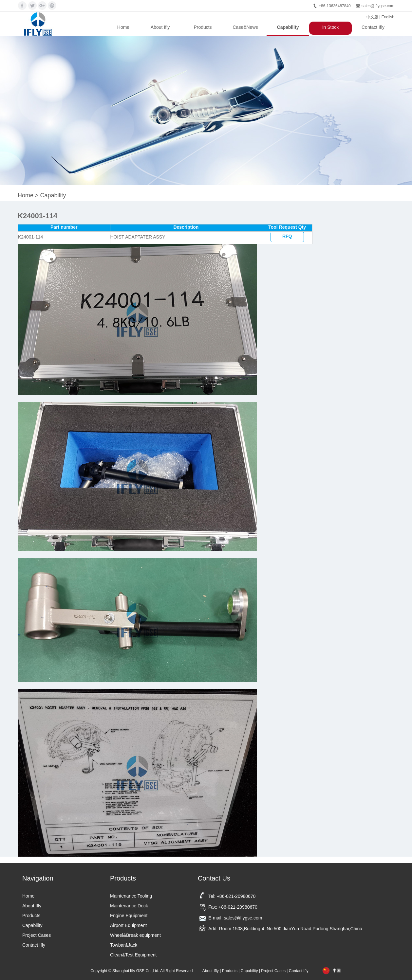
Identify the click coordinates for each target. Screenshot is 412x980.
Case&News (245, 27)
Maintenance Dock (129, 906)
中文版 (372, 17)
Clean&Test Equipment (133, 955)
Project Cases (37, 935)
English (388, 17)
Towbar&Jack (124, 945)
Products (203, 27)
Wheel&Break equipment (135, 935)
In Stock (331, 27)
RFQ (287, 236)
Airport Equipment (128, 925)
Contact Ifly (373, 27)
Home (123, 27)
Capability (288, 27)
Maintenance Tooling (131, 896)
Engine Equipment (129, 916)
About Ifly (160, 27)
